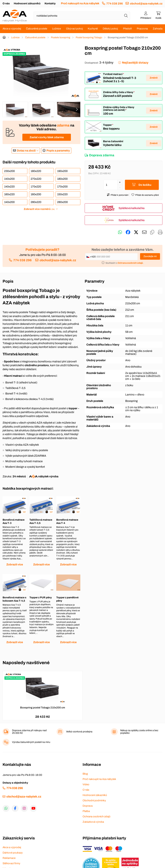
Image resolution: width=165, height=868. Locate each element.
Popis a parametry (58, 151)
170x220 (36, 187)
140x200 (9, 179)
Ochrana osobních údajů (96, 816)
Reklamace (9, 858)
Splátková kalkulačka (132, 208)
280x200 (62, 202)
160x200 (36, 194)
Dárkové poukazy (13, 853)
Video (86, 784)
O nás (6, 3)
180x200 (62, 179)
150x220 (62, 194)
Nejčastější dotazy (135, 63)
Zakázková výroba (93, 822)
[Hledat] (126, 16)
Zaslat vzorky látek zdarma (47, 137)
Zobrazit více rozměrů (39, 209)
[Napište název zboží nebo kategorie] (82, 16)
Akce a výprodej (12, 29)
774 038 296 (115, 4)
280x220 (36, 202)
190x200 (62, 171)
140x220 (9, 187)
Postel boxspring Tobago (89, 37)
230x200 (9, 171)
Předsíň (127, 29)
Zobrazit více (15, 564)
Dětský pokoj (110, 29)
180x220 (36, 171)
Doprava (88, 806)
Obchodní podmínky (94, 800)
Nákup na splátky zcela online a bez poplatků (139, 732)
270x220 (36, 179)
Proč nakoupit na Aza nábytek (80, 3)
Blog (85, 774)
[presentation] (77, 109)
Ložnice (57, 29)
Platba (86, 811)
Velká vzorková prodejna (79, 732)
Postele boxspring (61, 37)
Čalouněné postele (37, 29)
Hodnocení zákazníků (27, 3)
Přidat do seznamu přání (147, 195)
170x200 (62, 187)
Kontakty (50, 3)
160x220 (9, 194)
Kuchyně (93, 29)
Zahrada (158, 29)
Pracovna (142, 29)
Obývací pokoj (74, 29)
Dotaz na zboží (26, 151)
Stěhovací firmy (11, 863)
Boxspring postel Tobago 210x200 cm (43, 708)
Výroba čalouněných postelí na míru (31, 742)
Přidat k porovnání (119, 195)
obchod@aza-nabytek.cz (146, 4)
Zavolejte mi (150, 256)
